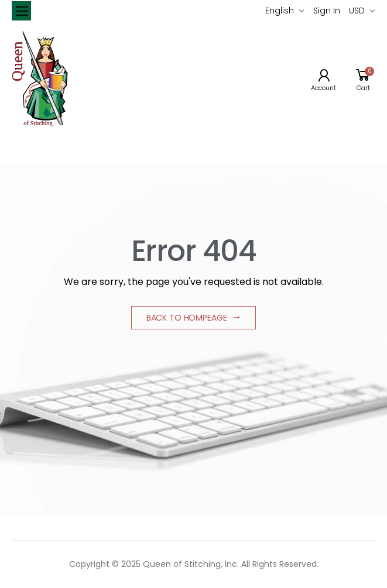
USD (357, 11)
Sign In (327, 11)
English (280, 11)
